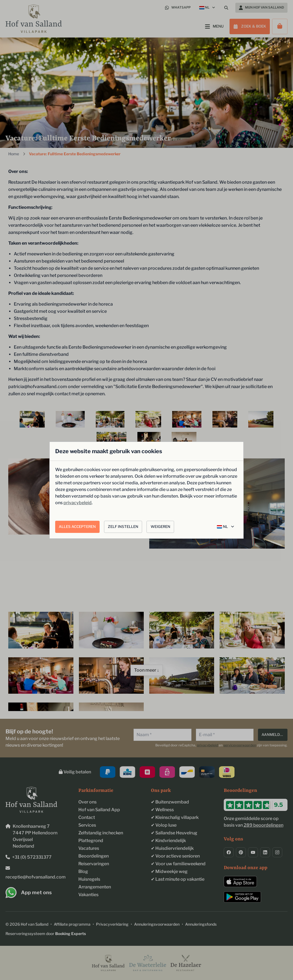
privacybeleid (78, 503)
